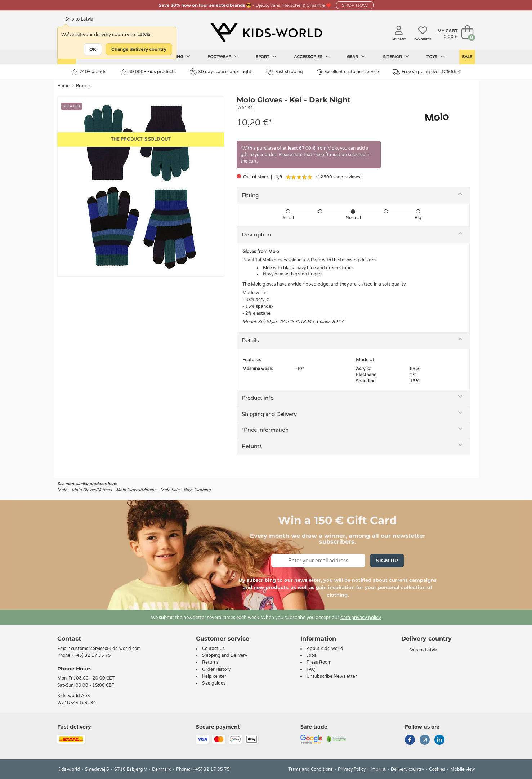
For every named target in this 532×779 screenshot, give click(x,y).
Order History (216, 669)
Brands (83, 86)
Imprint (378, 769)
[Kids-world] (266, 33)
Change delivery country (139, 49)
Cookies (437, 769)
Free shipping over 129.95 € (427, 72)
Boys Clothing (197, 490)
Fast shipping (284, 72)
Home (63, 86)
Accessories (312, 57)
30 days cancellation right (221, 72)
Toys (435, 57)
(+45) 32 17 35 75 (92, 655)
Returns (252, 446)
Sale (467, 57)
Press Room (319, 662)
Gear (356, 57)
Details (250, 341)
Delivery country (407, 769)
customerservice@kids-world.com (106, 649)
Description (256, 235)
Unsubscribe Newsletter (332, 676)
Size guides (214, 683)
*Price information (265, 430)
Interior (396, 57)
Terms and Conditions (310, 769)
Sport (266, 57)
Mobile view (463, 769)
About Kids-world (325, 649)
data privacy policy (361, 618)
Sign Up (387, 561)
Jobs (311, 655)
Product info (258, 398)
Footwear (223, 57)
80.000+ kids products (148, 72)
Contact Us (213, 649)
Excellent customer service (348, 72)
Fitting (250, 195)
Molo (333, 148)
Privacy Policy (352, 769)
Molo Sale (170, 490)
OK (93, 49)
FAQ (311, 669)
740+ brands (89, 72)
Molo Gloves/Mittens (92, 490)
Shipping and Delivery (269, 414)
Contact (69, 639)
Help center (214, 676)
